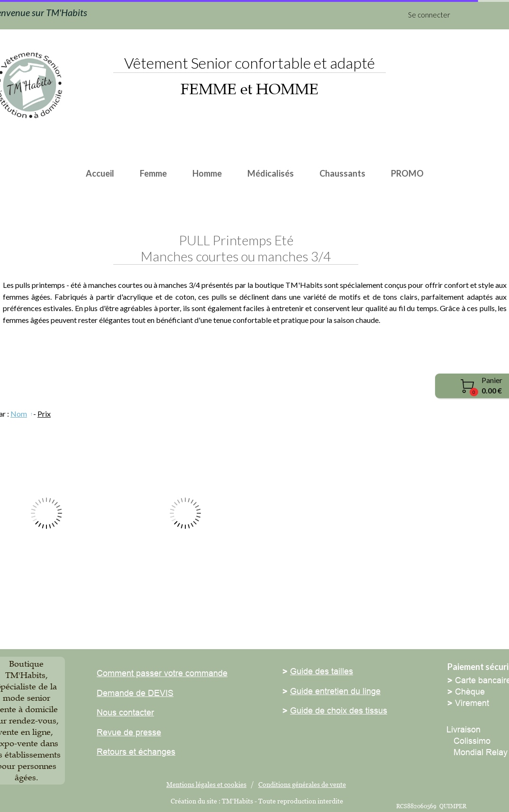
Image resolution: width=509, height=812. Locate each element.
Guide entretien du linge (335, 691)
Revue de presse (129, 732)
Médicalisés (271, 173)
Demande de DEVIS (135, 693)
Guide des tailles (322, 671)
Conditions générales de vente (302, 784)
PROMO (407, 173)
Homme (207, 173)
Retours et (116, 752)
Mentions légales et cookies (206, 784)
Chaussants (342, 173)
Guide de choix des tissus (339, 710)
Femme (153, 173)
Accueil (100, 173)
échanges (156, 752)
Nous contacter (125, 712)
